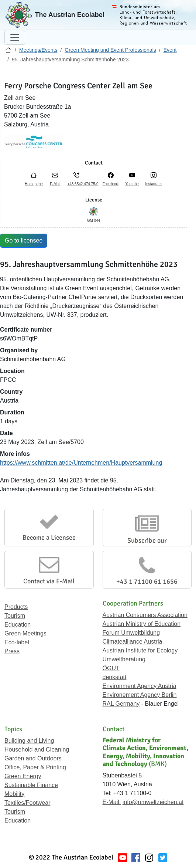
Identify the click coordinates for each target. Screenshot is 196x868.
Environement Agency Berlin (140, 695)
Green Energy (23, 776)
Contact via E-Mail (49, 581)
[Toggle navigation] (15, 37)
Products (16, 607)
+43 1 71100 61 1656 (147, 582)
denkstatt (115, 677)
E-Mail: (112, 802)
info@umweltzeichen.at (153, 802)
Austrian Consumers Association (145, 615)
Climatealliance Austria (133, 642)
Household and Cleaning (37, 750)
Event (170, 50)
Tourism (15, 616)
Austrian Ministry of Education (142, 624)
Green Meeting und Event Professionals (110, 50)
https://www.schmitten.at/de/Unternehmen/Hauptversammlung (81, 463)
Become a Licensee (49, 538)
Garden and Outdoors (33, 758)
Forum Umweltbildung (131, 633)
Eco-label (17, 642)
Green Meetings (25, 633)
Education (18, 625)
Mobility (14, 794)
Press (12, 651)
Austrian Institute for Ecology (140, 650)
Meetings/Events (38, 50)
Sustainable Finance (31, 785)
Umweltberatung (124, 659)
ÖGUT (111, 668)
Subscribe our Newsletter (147, 545)
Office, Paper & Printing (35, 767)
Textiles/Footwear (27, 803)
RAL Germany (121, 704)
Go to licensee (24, 240)
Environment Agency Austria (140, 686)
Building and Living (29, 741)
